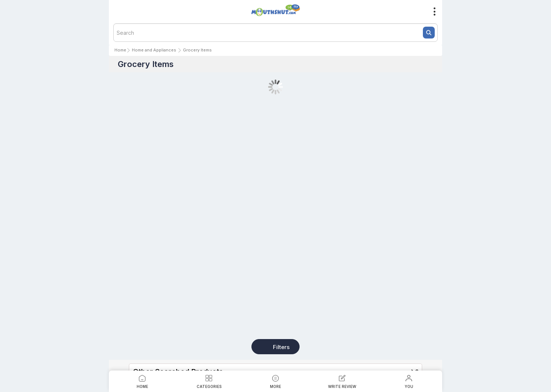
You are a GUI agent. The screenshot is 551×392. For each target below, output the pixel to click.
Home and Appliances (154, 50)
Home (120, 50)
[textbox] (275, 33)
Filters (281, 347)
